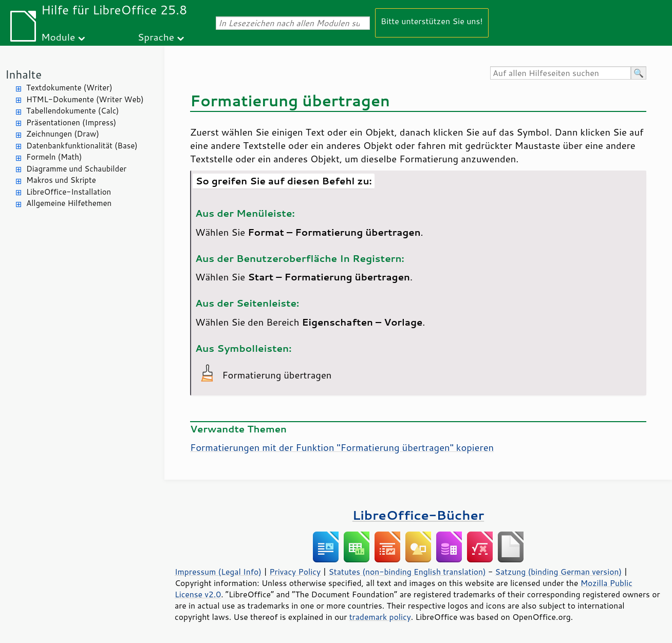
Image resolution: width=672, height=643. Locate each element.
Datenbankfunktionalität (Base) (82, 146)
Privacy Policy (295, 572)
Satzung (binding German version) (559, 572)
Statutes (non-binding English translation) (407, 572)
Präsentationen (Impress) (71, 122)
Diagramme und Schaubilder (76, 169)
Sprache (156, 37)
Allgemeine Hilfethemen (69, 203)
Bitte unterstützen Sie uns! (432, 21)
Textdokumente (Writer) (69, 88)
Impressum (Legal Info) (218, 572)
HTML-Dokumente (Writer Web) (85, 99)
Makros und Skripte (61, 180)
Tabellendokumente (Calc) (72, 111)
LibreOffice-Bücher (418, 515)
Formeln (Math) (54, 157)
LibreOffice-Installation (69, 192)
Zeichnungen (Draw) (63, 134)
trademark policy (380, 617)
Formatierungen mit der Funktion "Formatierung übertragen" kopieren (342, 447)
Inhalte (23, 74)
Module (58, 37)
